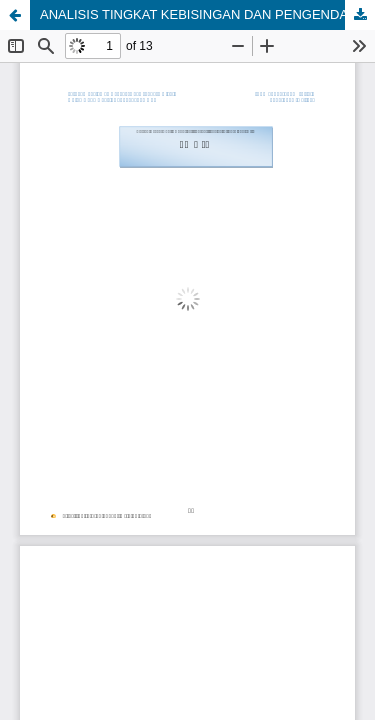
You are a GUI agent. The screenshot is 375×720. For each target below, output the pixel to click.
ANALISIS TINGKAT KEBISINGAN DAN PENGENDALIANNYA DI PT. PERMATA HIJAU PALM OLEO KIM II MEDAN (207, 14)
